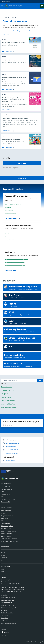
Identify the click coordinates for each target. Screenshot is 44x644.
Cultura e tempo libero (7, 526)
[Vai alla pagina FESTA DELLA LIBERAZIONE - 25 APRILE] (8, 51)
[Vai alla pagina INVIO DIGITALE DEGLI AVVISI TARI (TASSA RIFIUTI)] (8, 89)
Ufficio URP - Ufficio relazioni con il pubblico (12, 588)
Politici (3, 497)
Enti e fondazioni (5, 494)
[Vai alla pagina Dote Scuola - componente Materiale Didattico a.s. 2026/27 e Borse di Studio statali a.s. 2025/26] (8, 109)
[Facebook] (5, 632)
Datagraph (40, 642)
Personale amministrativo (8, 499)
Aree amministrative (6, 489)
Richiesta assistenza (6, 603)
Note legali (4, 620)
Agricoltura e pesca (6, 511)
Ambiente (4, 513)
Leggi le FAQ (4, 595)
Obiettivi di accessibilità (7, 613)
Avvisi (3, 560)
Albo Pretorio (4, 610)
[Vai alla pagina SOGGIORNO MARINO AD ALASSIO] (8, 147)
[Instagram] (5, 635)
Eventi (3, 572)
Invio (40, 381)
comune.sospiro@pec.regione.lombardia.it (15, 590)
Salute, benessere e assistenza (9, 539)
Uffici (2, 492)
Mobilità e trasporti (6, 536)
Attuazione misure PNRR (8, 605)
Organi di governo (6, 487)
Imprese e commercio (7, 534)
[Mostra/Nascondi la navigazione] (2, 6)
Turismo (3, 544)
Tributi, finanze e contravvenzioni (10, 541)
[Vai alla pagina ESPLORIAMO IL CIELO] (8, 68)
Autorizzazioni (5, 521)
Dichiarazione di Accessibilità (8, 623)
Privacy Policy (5, 618)
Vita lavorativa (5, 546)
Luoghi (3, 569)
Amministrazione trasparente (9, 608)
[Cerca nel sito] (40, 6)
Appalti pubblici (5, 518)
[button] (42, 6)
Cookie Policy (4, 615)
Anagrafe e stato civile (7, 516)
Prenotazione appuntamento (9, 598)
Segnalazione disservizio (7, 600)
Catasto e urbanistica (7, 523)
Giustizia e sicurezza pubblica (8, 531)
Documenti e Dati (6, 502)
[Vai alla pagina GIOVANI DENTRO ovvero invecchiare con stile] (9, 130)
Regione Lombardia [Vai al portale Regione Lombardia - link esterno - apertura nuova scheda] (6, 1)
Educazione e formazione (8, 528)
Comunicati (4, 558)
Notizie (3, 555)
